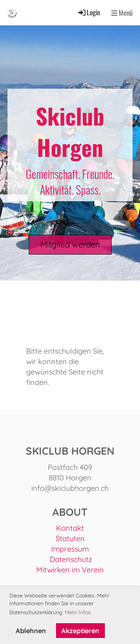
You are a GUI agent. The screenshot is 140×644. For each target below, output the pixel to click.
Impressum (70, 549)
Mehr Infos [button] (78, 612)
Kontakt (70, 528)
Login (89, 12)
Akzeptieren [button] (80, 631)
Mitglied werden (70, 244)
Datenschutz (71, 559)
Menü (122, 13)
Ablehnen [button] (31, 631)
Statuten (70, 538)
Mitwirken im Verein (70, 570)
